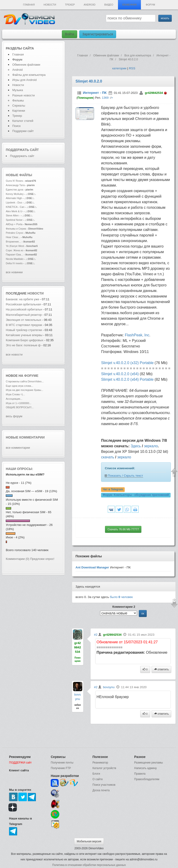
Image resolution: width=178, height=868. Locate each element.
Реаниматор (100, 763)
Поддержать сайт (22, 150)
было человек (121, 597)
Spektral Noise (14, 220)
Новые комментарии (25, 437)
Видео (109, 5)
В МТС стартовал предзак (24, 325)
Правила (140, 774)
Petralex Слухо (14, 233)
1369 (105, 98)
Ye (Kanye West (15, 246)
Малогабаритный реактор (24, 315)
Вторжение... (13, 242)
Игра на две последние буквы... (24, 390)
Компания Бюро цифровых (25, 340)
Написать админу (145, 768)
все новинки (14, 272)
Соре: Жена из (15, 250)
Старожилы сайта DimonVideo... (25, 381)
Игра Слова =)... (15, 394)
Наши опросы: (19, 469)
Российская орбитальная (24, 304)
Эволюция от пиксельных (24, 320)
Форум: (136, 495)
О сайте (98, 779)
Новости (50, 5)
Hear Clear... (13, 237)
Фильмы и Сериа (16, 229)
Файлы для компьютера (29, 75)
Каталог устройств (104, 768)
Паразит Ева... (14, 255)
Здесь (136, 446)
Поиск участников (104, 785)
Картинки (19, 111)
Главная (29, 5)
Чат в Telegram (113, 489)
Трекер (70, 5)
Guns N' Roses (15, 181)
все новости (14, 354)
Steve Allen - (13, 215)
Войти (69, 34)
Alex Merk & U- (14, 211)
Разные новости (24, 95)
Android (90, 5)
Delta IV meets (14, 263)
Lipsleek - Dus (14, 202)
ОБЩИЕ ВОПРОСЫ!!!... (20, 407)
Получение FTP (61, 768)
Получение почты (62, 763)
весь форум (14, 416)
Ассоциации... (14, 399)
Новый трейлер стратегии (24, 330)
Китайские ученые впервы (24, 335)
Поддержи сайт (23, 131)
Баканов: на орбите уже (23, 299)
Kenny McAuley (15, 194)
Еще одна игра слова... (19, 386)
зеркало (151, 446)
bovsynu (109, 687)
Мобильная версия (89, 841)
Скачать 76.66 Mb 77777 (123, 529)
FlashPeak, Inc (137, 335)
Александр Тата (15, 185)
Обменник (129, 5)
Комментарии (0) (17, 559)
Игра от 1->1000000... (19, 403)
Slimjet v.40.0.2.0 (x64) (120, 374)
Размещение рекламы (149, 763)
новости (35, 293)
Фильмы (18, 100)
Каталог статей (23, 121)
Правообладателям (147, 779)
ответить (162, 669)
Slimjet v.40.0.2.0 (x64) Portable (127, 379)
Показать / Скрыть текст (125, 476)
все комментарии (18, 448)
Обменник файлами (26, 65)
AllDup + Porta (14, 224)
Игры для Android (24, 80)
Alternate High (14, 198)
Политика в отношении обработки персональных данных (89, 865)
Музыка (18, 90)
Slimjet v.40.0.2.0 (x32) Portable (127, 363)
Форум (150, 5)
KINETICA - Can (15, 207)
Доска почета (101, 790)
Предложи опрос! (42, 559)
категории (119, 68)
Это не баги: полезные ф (23, 345)
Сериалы (19, 106)
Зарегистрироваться (98, 34)
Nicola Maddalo (15, 259)
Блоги (96, 774)
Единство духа (15, 190)
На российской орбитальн (24, 309)
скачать (108, 457)
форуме (31, 376)
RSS (132, 68)
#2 (96, 635)
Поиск (16, 126)
